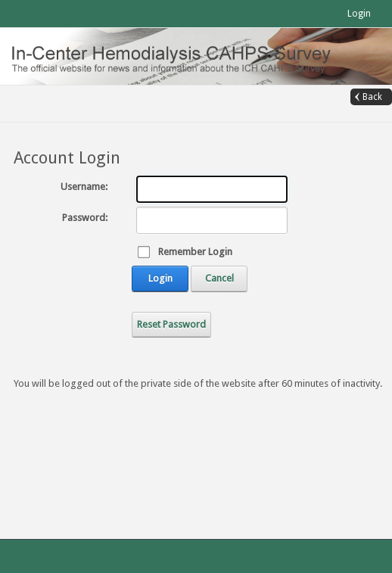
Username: (84, 187)
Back (372, 97)
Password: (85, 218)
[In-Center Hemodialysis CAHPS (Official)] (181, 56)
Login (359, 14)
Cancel (219, 278)
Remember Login (195, 252)
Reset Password (171, 324)
